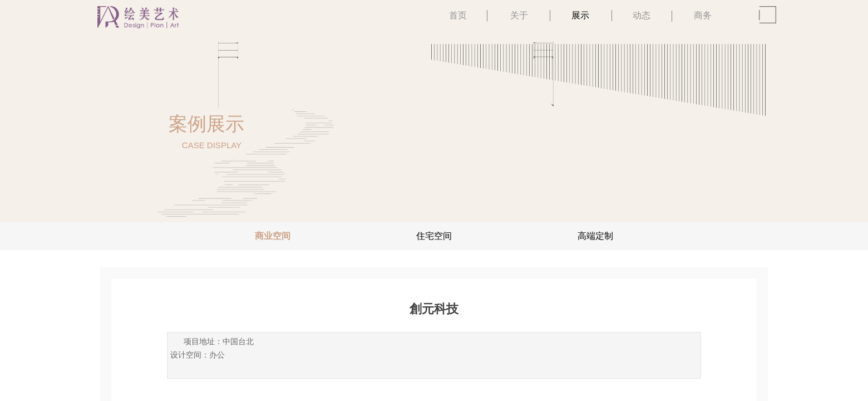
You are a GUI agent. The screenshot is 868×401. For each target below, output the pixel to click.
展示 (580, 15)
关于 (519, 15)
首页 (458, 15)
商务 (703, 15)
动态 (642, 15)
